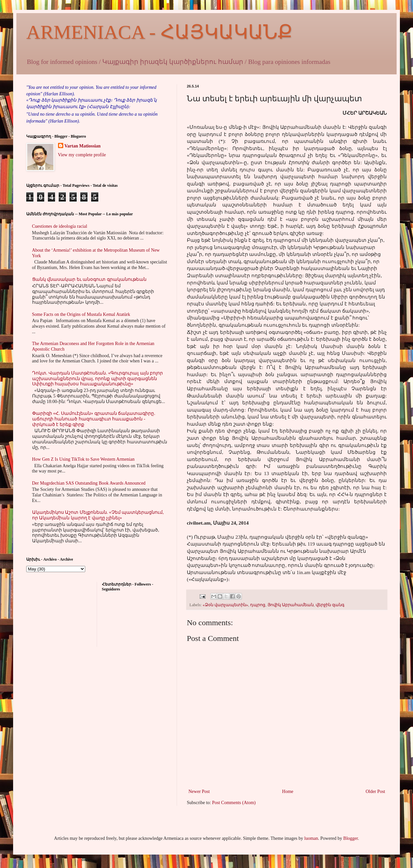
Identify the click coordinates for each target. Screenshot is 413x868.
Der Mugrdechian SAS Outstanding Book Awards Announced (89, 483)
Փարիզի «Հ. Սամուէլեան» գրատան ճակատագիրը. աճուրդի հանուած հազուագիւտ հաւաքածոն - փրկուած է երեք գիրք (94, 419)
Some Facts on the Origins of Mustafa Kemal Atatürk (81, 314)
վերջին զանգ (330, 605)
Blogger (350, 838)
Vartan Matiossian (83, 146)
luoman (311, 838)
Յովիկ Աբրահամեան (291, 605)
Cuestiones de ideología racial (60, 226)
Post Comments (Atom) (234, 803)
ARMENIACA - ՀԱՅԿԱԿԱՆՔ (159, 32)
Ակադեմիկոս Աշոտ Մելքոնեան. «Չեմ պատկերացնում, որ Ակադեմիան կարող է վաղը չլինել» (98, 515)
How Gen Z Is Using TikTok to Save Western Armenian (83, 459)
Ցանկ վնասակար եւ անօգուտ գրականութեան (89, 279)
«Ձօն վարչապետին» (225, 605)
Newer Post (199, 791)
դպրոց (258, 605)
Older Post (376, 791)
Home (288, 791)
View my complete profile (82, 155)
